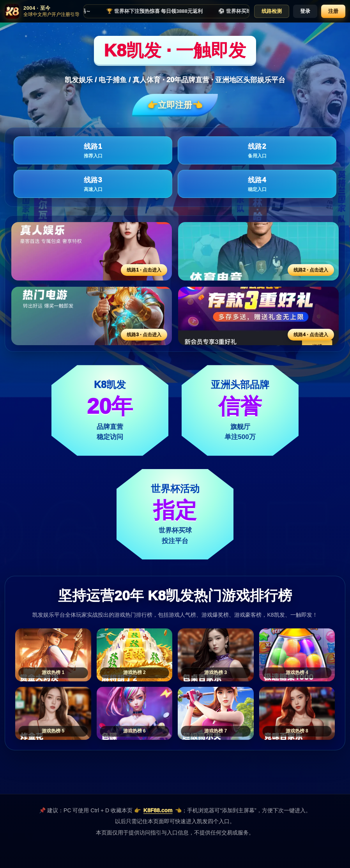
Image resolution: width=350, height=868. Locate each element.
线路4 (257, 184)
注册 (333, 11)
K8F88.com (158, 810)
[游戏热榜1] (53, 655)
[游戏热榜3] (216, 655)
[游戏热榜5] (53, 713)
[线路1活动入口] (92, 251)
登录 (305, 11)
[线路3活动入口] (92, 316)
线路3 (93, 184)
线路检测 (272, 11)
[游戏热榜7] (216, 713)
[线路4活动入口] (258, 316)
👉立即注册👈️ (175, 105)
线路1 (93, 151)
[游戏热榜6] (135, 713)
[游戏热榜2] (135, 655)
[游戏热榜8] (297, 713)
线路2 (257, 151)
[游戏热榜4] (297, 655)
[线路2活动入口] (258, 251)
